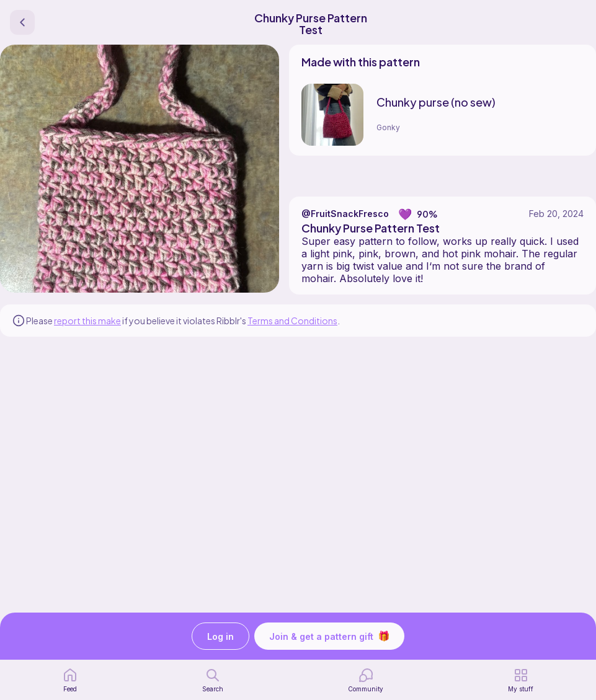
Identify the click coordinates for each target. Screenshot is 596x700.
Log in (220, 636)
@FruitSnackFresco (345, 214)
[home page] (70, 680)
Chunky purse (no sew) (436, 102)
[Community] (366, 680)
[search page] (213, 680)
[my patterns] (521, 680)
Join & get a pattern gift (329, 636)
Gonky (388, 127)
